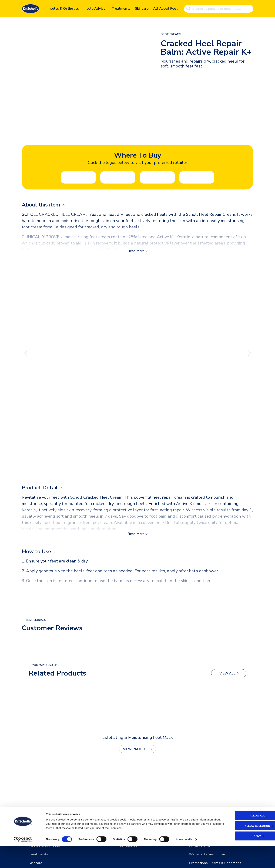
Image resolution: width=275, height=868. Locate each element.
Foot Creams (171, 34)
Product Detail (41, 488)
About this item (42, 205)
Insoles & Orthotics (63, 8)
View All (227, 674)
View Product (136, 750)
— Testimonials (34, 621)
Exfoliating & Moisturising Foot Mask (137, 738)
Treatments (121, 8)
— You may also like (44, 666)
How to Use (38, 552)
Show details (184, 861)
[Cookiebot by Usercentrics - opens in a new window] (23, 861)
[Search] (188, 8)
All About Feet (165, 8)
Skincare (142, 8)
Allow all (244, 837)
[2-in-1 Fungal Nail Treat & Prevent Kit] (137, 708)
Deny (244, 858)
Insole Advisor (95, 8)
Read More (136, 251)
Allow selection (244, 848)
